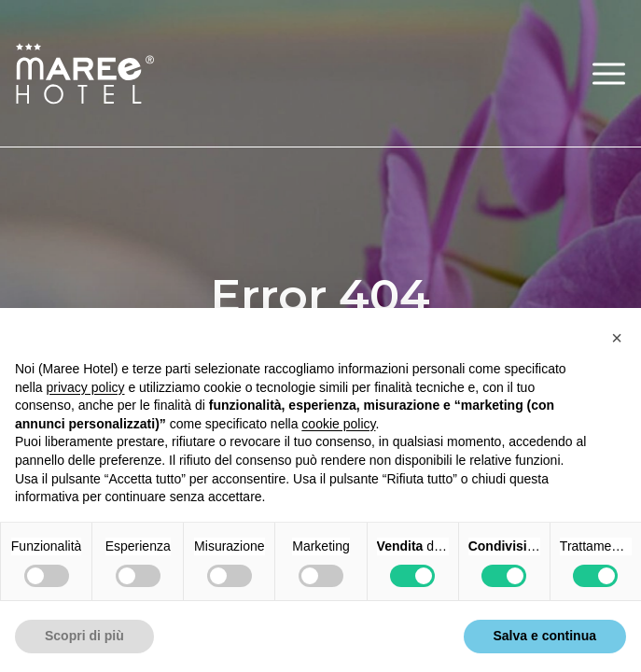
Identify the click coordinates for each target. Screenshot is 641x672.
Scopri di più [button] (84, 636)
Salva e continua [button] (545, 636)
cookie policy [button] (338, 424)
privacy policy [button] (85, 387)
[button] (609, 73)
